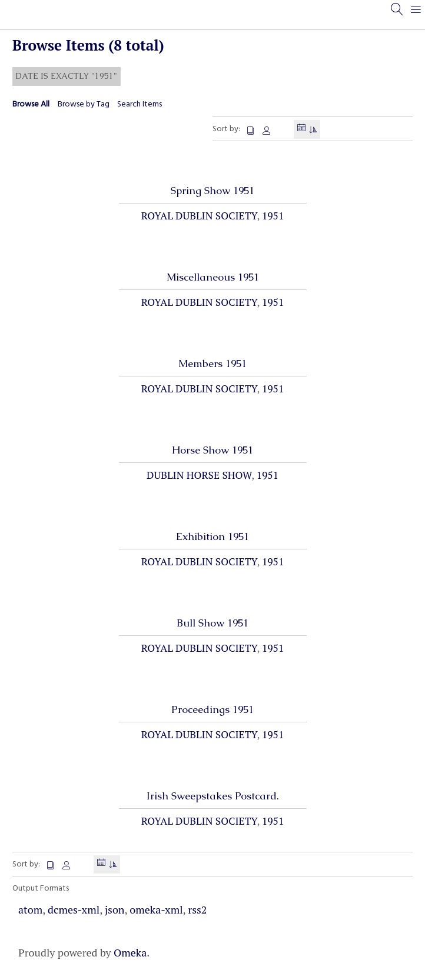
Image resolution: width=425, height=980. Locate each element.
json (115, 909)
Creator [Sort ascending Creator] (267, 131)
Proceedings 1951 (213, 709)
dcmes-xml (74, 909)
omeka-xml (156, 909)
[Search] (397, 15)
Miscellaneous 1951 (213, 277)
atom (30, 909)
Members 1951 (213, 364)
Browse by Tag (84, 104)
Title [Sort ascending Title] (251, 131)
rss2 (197, 909)
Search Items (140, 104)
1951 (273, 216)
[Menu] (416, 15)
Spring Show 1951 (213, 191)
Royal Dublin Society (199, 216)
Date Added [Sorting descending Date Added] (301, 129)
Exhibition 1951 (213, 536)
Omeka (130, 952)
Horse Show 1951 (213, 450)
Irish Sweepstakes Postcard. (213, 796)
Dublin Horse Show (199, 475)
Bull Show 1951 (213, 623)
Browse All (31, 104)
